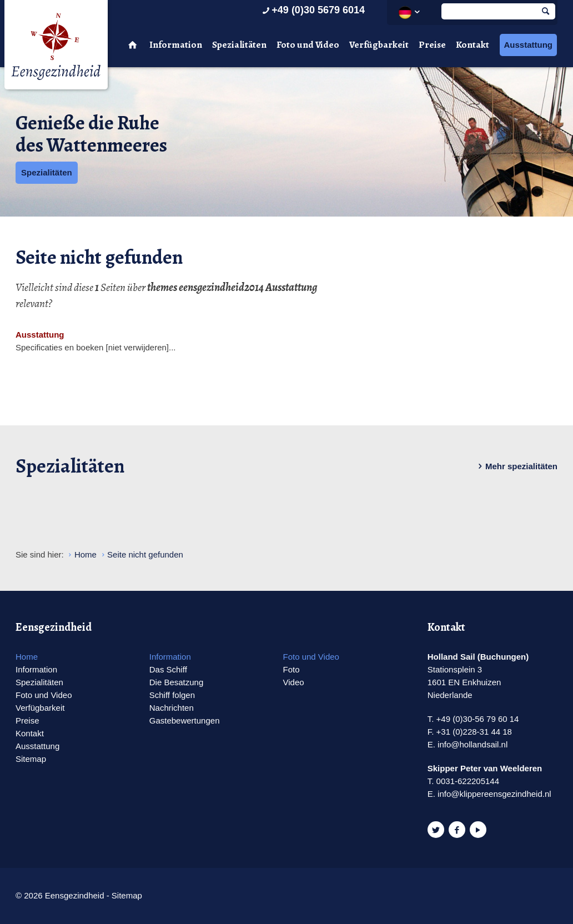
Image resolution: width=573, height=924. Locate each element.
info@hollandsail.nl (473, 744)
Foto (291, 669)
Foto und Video (308, 45)
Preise (432, 45)
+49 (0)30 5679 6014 (312, 10)
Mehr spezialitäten (516, 466)
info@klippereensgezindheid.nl (494, 794)
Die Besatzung (177, 682)
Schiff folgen (172, 695)
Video (293, 682)
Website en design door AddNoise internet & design (314, 897)
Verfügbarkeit (379, 45)
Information (176, 45)
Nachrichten (172, 708)
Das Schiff (168, 669)
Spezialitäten (239, 45)
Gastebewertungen (185, 720)
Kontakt (473, 45)
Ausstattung (529, 45)
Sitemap (31, 759)
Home (27, 657)
